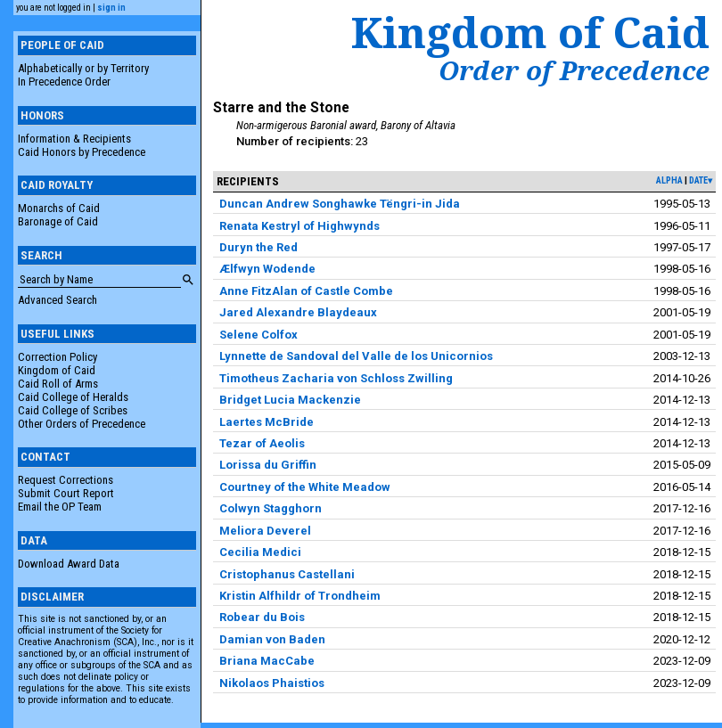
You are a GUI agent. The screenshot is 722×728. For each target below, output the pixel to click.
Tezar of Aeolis (262, 443)
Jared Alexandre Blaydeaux (298, 312)
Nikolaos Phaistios (272, 683)
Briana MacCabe (267, 661)
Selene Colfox (258, 335)
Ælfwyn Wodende (267, 269)
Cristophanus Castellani (287, 574)
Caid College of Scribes (73, 410)
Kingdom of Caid (57, 370)
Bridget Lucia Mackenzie (290, 400)
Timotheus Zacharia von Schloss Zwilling (336, 378)
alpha (669, 180)
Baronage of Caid (58, 221)
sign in (111, 8)
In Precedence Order (64, 82)
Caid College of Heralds (73, 397)
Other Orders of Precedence (82, 424)
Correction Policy (57, 357)
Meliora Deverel (265, 531)
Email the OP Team (60, 507)
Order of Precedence (574, 70)
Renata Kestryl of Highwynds (299, 226)
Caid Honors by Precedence (82, 152)
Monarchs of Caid (59, 208)
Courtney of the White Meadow (305, 487)
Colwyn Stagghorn (271, 508)
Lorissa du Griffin (268, 465)
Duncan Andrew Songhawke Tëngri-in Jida (340, 204)
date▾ (701, 180)
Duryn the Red (258, 247)
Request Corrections (66, 480)
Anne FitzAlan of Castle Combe (306, 291)
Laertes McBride (267, 422)
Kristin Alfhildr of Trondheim (300, 596)
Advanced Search (57, 300)
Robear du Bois (262, 617)
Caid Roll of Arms (58, 384)
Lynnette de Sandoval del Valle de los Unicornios (356, 356)
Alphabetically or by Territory (83, 68)
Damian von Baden (272, 639)
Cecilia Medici (260, 552)
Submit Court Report (66, 493)
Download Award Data (69, 564)
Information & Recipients (74, 139)
